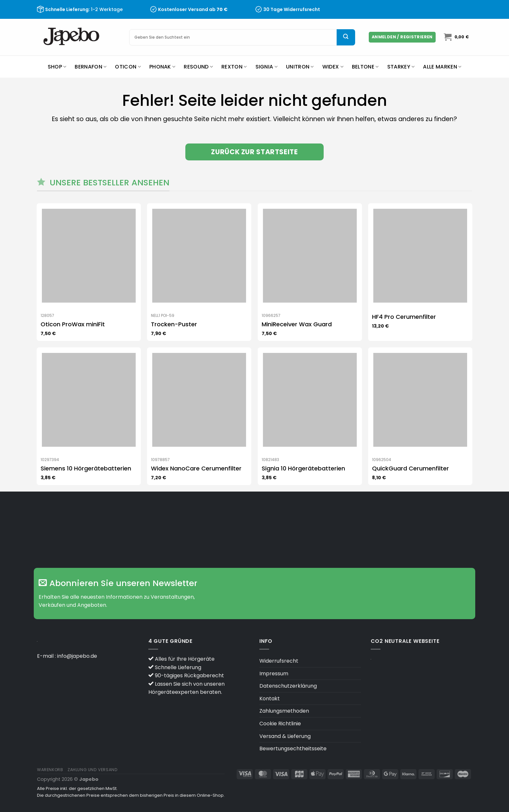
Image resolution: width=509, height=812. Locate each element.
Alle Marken (442, 67)
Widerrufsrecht (279, 661)
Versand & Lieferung (285, 736)
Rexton (234, 67)
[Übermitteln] (346, 37)
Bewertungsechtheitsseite (293, 749)
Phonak (162, 67)
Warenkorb (50, 770)
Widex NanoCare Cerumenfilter (196, 468)
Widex (333, 67)
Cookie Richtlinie (280, 724)
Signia (267, 67)
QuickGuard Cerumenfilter (410, 468)
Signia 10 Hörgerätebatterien (303, 468)
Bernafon (91, 67)
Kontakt (270, 699)
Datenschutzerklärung (288, 686)
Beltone (365, 67)
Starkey (401, 67)
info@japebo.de (77, 656)
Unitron (300, 67)
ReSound (198, 67)
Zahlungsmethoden (284, 711)
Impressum (274, 674)
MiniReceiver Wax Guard (297, 324)
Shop (57, 67)
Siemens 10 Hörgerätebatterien (86, 468)
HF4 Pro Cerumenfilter (404, 317)
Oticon (128, 67)
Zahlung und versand (93, 770)
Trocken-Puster (174, 324)
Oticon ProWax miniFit (73, 324)
